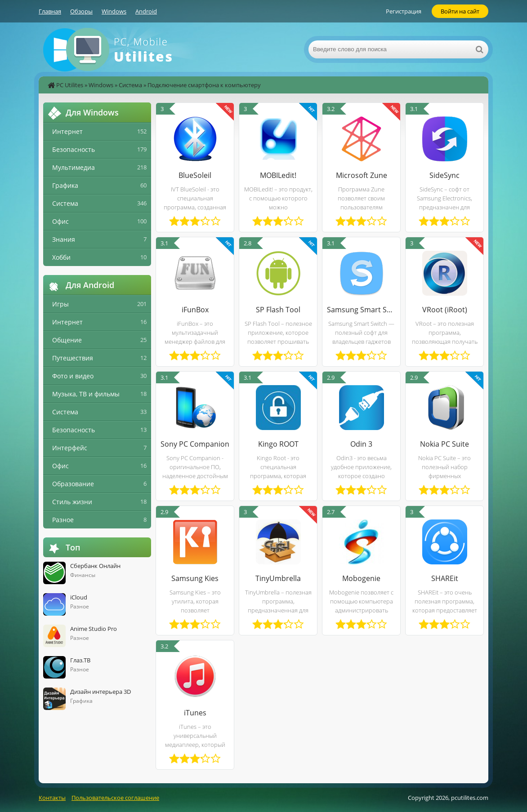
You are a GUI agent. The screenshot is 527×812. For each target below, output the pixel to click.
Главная (50, 11)
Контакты (52, 798)
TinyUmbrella (278, 578)
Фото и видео (73, 376)
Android (146, 11)
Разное (63, 520)
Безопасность (74, 149)
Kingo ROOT (278, 444)
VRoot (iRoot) (445, 310)
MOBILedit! (278, 175)
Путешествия (73, 358)
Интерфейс (70, 448)
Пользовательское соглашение (115, 798)
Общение (67, 340)
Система (130, 85)
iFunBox (195, 310)
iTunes (195, 713)
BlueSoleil (195, 175)
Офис (60, 221)
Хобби (61, 257)
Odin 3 (361, 444)
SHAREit (445, 578)
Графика (65, 185)
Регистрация (404, 11)
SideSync (444, 175)
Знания (64, 239)
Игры (60, 304)
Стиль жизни (72, 502)
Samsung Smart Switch (361, 310)
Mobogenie (361, 578)
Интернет (67, 131)
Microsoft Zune (362, 175)
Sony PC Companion (195, 444)
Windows (114, 11)
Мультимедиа (74, 167)
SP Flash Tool (278, 310)
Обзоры (81, 11)
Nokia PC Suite (444, 444)
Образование (73, 484)
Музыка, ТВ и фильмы (86, 394)
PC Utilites (70, 85)
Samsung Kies (195, 578)
